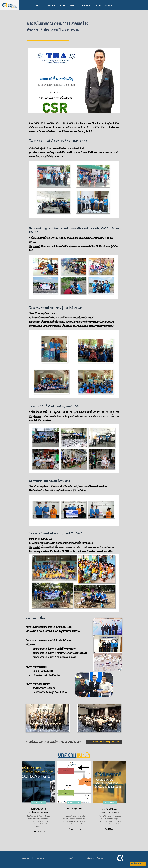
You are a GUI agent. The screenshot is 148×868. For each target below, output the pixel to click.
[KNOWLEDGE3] (74, 802)
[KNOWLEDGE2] (38, 802)
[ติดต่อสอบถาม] (138, 864)
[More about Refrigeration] (104, 742)
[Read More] (38, 832)
